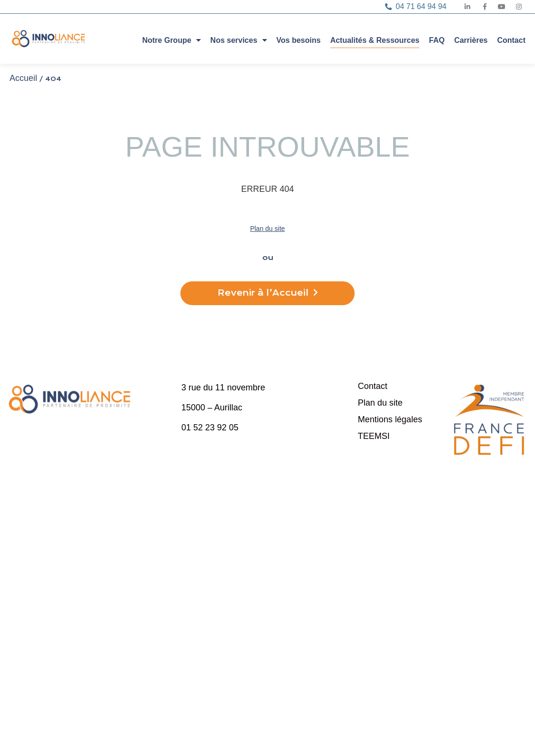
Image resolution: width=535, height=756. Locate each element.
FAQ (437, 40)
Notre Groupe (172, 40)
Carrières (471, 40)
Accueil (23, 78)
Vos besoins (299, 40)
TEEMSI (374, 436)
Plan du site (267, 229)
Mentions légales (390, 419)
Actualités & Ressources (375, 40)
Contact (511, 40)
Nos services (239, 40)
